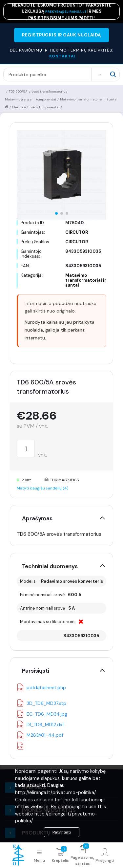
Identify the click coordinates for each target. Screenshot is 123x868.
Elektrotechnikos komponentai (36, 107)
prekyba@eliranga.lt (66, 12)
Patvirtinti (62, 832)
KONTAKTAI (62, 56)
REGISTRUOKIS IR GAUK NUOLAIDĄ (61, 35)
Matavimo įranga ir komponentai (31, 99)
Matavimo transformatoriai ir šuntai (89, 99)
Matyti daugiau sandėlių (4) (42, 488)
